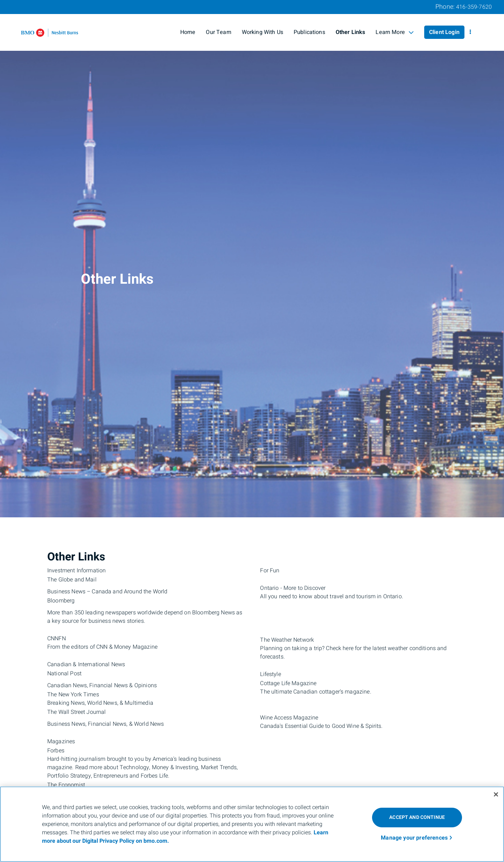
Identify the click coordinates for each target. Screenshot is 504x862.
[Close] (496, 794)
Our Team (218, 32)
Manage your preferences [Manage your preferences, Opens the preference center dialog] (414, 838)
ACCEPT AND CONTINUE (417, 817)
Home (188, 32)
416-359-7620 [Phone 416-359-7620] (474, 7)
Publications (309, 32)
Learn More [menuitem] (395, 32)
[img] (252, 259)
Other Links (351, 32)
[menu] (470, 32)
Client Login (444, 32)
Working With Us (262, 32)
